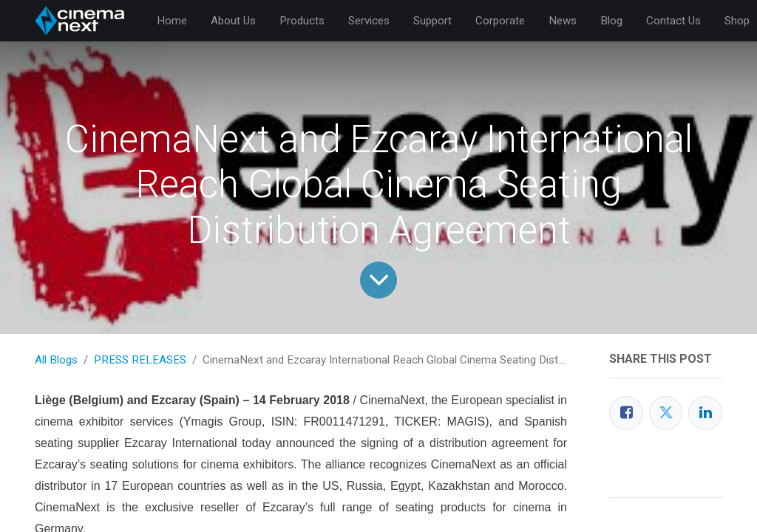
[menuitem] (172, 21)
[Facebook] (626, 413)
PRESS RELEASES (140, 360)
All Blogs (56, 360)
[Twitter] (666, 413)
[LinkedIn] (705, 413)
